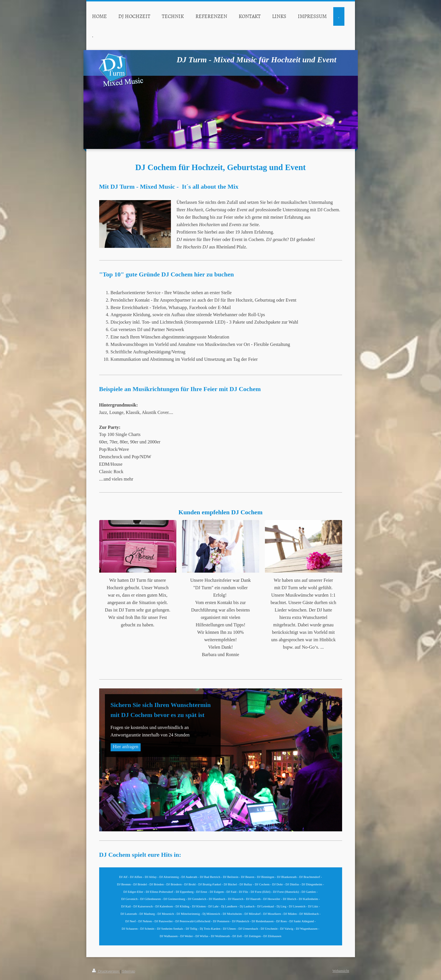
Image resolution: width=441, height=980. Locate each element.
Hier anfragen (126, 747)
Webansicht (341, 971)
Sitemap (129, 971)
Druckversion (106, 971)
